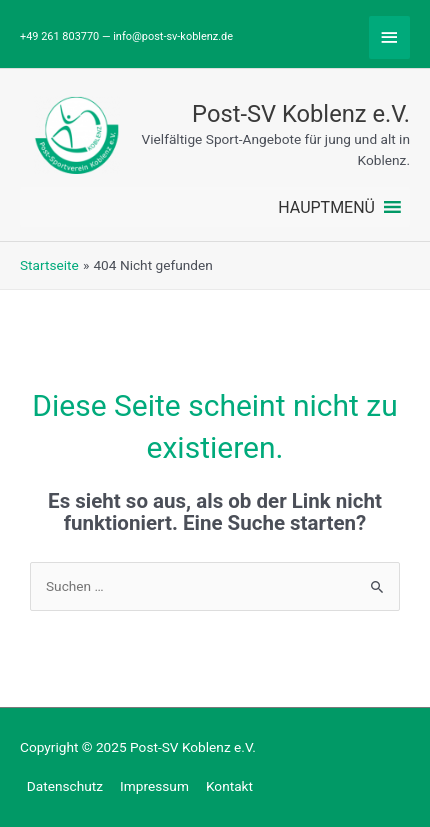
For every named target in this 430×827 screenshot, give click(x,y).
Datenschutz (65, 786)
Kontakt (229, 786)
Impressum (154, 786)
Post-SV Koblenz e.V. (301, 114)
